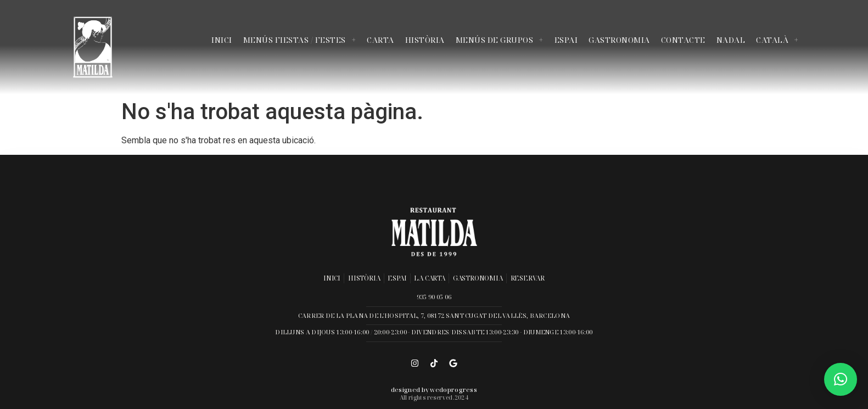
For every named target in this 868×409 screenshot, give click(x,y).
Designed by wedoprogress (434, 390)
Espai (566, 40)
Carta (380, 40)
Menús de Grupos (500, 40)
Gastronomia (619, 40)
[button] (841, 379)
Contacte (683, 40)
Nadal (731, 40)
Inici (222, 40)
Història (425, 40)
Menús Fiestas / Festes (300, 40)
